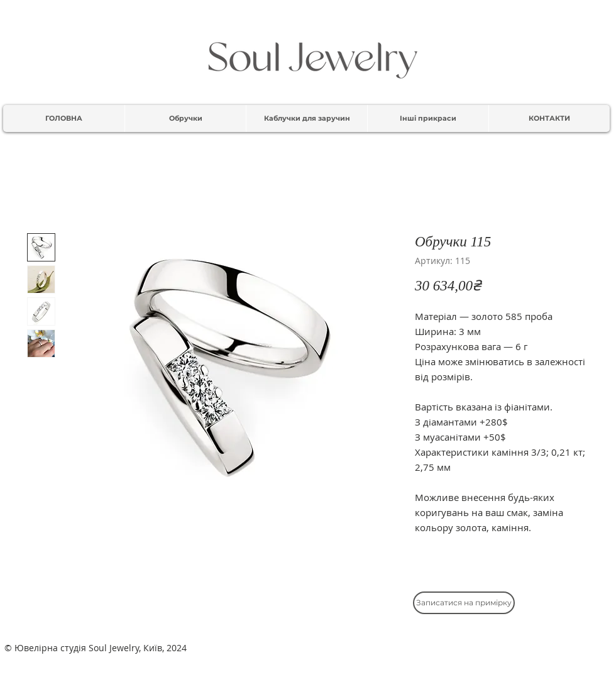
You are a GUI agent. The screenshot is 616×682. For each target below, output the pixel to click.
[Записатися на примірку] (464, 603)
